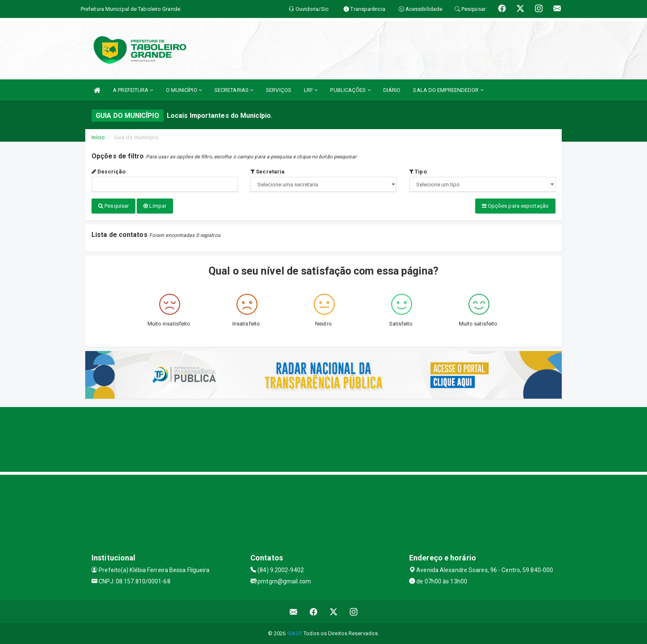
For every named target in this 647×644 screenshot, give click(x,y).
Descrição (108, 172)
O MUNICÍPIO (184, 90)
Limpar (155, 206)
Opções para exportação (515, 206)
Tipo (418, 172)
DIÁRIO (392, 90)
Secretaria (267, 172)
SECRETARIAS (234, 90)
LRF (311, 90)
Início (98, 137)
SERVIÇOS (279, 90)
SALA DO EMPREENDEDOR (448, 90)
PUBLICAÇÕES (350, 90)
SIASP (294, 633)
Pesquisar (113, 206)
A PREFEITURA (133, 90)
